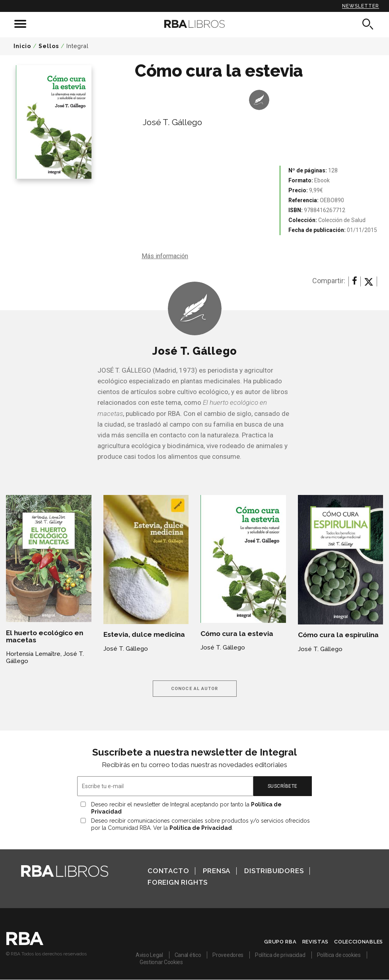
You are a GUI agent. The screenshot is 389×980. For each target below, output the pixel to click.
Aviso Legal (149, 955)
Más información (165, 256)
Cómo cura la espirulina (338, 635)
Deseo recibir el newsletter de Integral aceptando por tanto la (186, 808)
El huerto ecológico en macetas (45, 636)
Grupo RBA (280, 942)
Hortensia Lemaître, (34, 654)
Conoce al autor (195, 689)
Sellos (49, 46)
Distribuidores (274, 871)
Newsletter (361, 6)
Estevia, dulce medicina (144, 634)
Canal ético (188, 955)
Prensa (217, 871)
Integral (78, 46)
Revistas (316, 942)
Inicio (22, 46)
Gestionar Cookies (161, 962)
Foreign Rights (178, 882)
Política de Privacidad (201, 828)
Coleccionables (359, 942)
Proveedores (228, 955)
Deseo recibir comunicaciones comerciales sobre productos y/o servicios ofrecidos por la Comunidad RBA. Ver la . (200, 824)
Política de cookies (339, 955)
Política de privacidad (280, 955)
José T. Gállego (172, 122)
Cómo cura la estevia (237, 634)
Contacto (168, 871)
